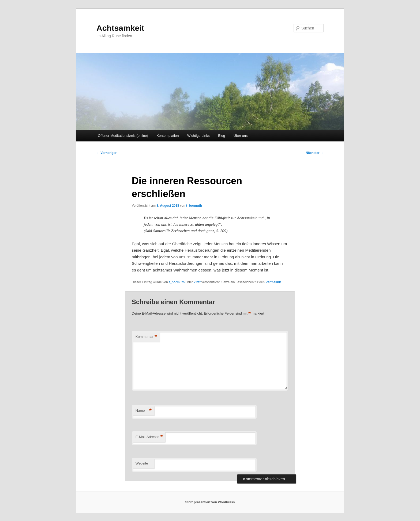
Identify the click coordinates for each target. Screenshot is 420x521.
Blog (222, 136)
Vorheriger (106, 153)
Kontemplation (168, 136)
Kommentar (146, 337)
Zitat (197, 282)
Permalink (273, 282)
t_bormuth (194, 206)
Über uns (241, 136)
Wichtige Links (198, 136)
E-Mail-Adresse (149, 437)
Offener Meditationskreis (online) (123, 136)
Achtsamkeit (120, 28)
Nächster (315, 153)
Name (144, 411)
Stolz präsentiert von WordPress (210, 502)
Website (142, 463)
